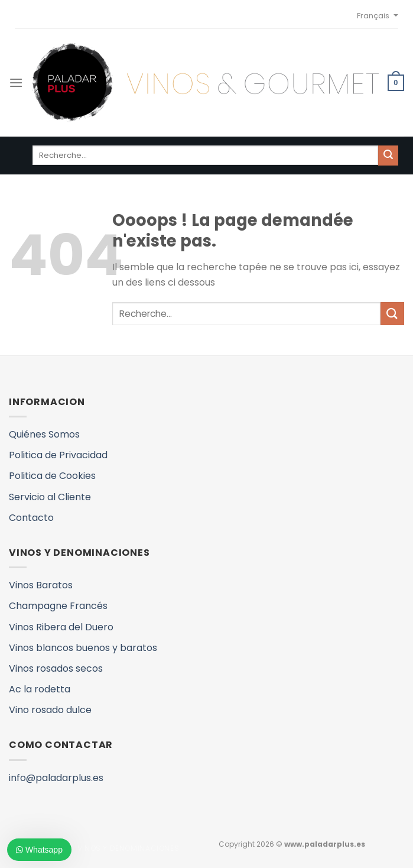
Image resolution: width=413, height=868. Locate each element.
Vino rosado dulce (50, 710)
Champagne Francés (58, 606)
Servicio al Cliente (50, 497)
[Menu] (16, 82)
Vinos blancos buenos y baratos (83, 648)
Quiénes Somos (44, 434)
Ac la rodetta (40, 689)
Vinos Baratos (41, 585)
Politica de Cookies (52, 476)
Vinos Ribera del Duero (61, 627)
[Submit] (392, 314)
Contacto (31, 518)
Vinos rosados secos (56, 668)
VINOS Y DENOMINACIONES (128, 848)
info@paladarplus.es (56, 778)
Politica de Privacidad (58, 455)
